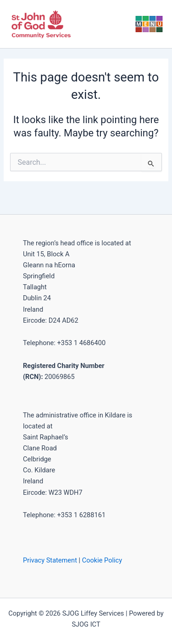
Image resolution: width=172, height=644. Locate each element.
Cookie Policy (102, 560)
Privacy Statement (50, 560)
